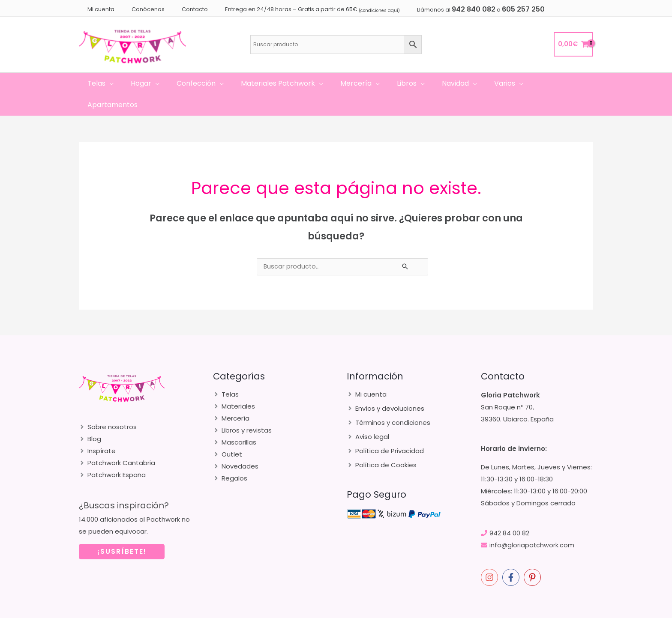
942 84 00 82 (509, 512)
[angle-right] (108, 405)
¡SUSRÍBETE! (122, 530)
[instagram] (491, 556)
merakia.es (528, 609)
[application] (120, 84)
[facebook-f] (512, 556)
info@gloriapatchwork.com (532, 524)
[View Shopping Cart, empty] (573, 44)
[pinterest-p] (534, 556)
